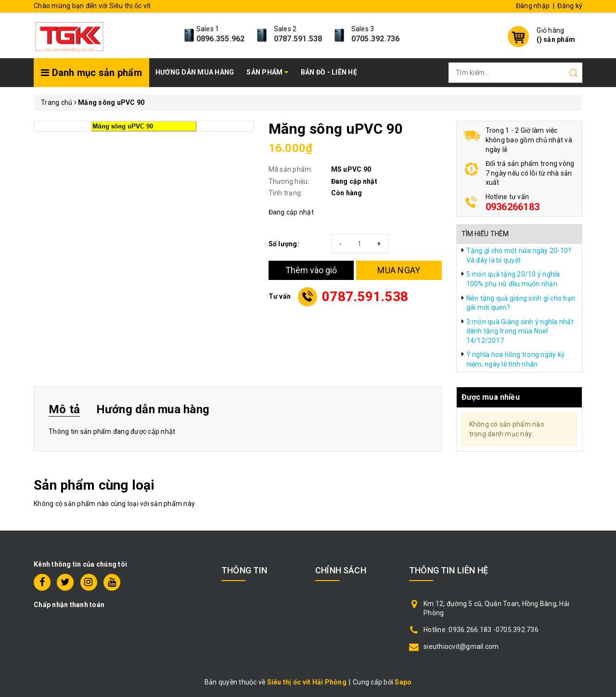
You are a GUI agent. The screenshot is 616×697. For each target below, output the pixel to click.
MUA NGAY (399, 270)
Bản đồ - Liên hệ (329, 72)
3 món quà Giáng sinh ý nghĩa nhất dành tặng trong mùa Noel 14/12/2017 (520, 331)
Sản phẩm (267, 72)
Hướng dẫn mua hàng (195, 72)
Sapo (403, 682)
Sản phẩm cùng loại (94, 485)
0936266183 (513, 207)
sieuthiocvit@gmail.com (461, 646)
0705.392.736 (376, 39)
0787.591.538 (298, 39)
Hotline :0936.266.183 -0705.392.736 (481, 630)
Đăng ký (570, 6)
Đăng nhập (533, 6)
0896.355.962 (221, 39)
